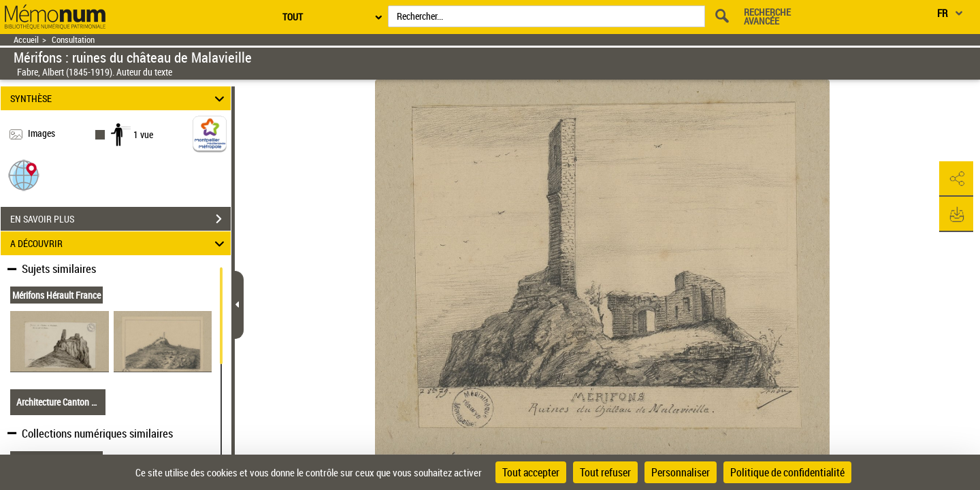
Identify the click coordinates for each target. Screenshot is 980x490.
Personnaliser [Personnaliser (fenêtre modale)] (681, 472)
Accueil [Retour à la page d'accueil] (26, 40)
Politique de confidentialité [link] (787, 472)
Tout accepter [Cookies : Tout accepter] (531, 472)
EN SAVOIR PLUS (120, 219)
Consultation (73, 40)
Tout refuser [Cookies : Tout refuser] (605, 472)
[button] (24, 175)
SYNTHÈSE (119, 98)
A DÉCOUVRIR (119, 243)
